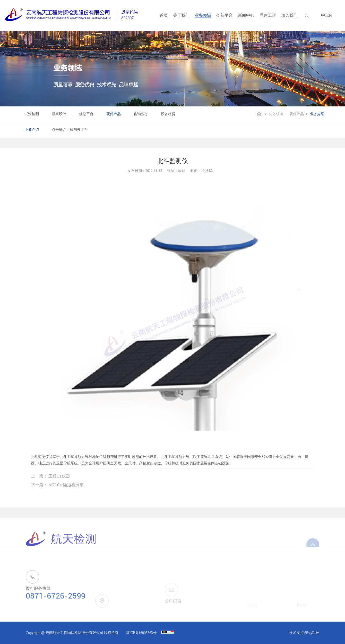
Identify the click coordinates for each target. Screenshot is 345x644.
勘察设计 (59, 114)
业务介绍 (317, 114)
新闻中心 (246, 15)
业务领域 (203, 15)
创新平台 (225, 15)
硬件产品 (114, 114)
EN (329, 15)
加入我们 (289, 15)
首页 (164, 15)
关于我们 (181, 15)
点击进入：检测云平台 (70, 130)
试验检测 (32, 114)
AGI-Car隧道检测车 (66, 485)
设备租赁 (168, 114)
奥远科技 (312, 633)
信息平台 (86, 114)
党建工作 (268, 15)
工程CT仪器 (59, 476)
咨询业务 (141, 114)
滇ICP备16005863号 (141, 633)
